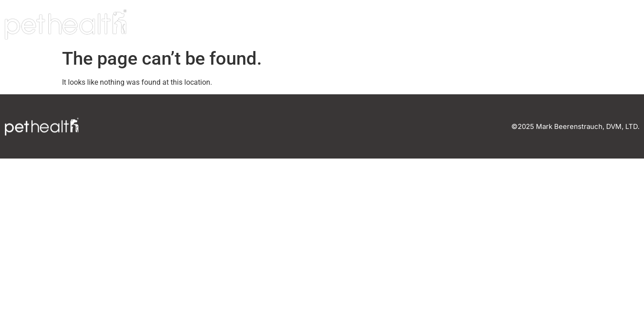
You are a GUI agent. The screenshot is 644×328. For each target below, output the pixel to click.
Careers (545, 25)
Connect (608, 25)
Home (426, 25)
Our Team (482, 25)
